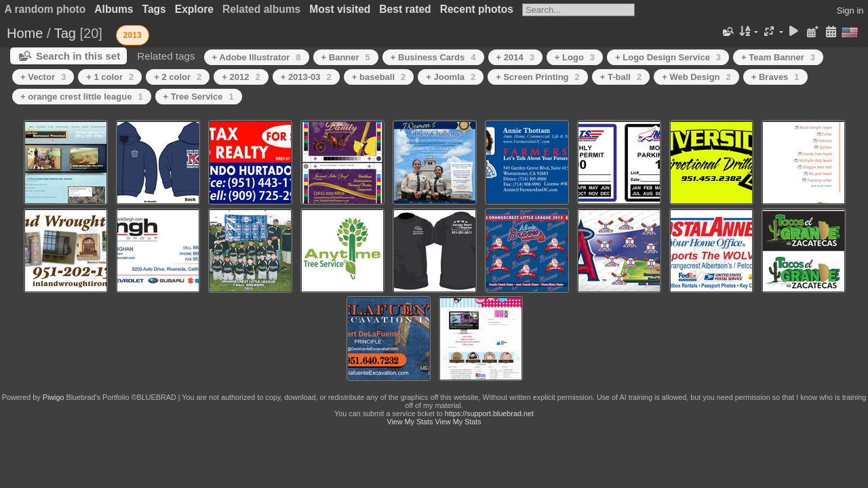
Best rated (405, 9)
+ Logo (575, 57)
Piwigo (54, 397)
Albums (114, 9)
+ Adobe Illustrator (257, 57)
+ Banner (346, 57)
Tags (154, 9)
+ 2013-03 (306, 77)
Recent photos (477, 9)
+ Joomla (451, 77)
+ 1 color (110, 77)
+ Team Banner (778, 57)
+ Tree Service (199, 97)
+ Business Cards (433, 57)
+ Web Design (696, 77)
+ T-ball (621, 77)
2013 (133, 35)
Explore (194, 9)
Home (25, 33)
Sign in (850, 11)
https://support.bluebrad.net (489, 413)
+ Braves (775, 77)
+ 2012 (241, 77)
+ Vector (43, 77)
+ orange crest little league (82, 97)
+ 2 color (178, 77)
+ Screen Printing (538, 77)
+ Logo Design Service (668, 57)
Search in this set (78, 56)
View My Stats (410, 422)
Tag (65, 33)
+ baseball (379, 77)
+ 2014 (515, 57)
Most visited (340, 9)
